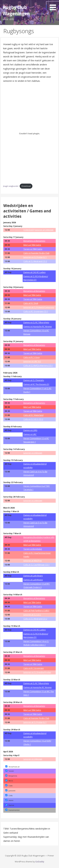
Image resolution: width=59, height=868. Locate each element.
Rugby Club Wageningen (16, 10)
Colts (9, 796)
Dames (10, 805)
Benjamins (11, 776)
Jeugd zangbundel (11, 186)
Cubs (9, 786)
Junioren (10, 791)
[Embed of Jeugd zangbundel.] (30, 134)
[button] (54, 6)
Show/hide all (12, 767)
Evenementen (13, 810)
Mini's (9, 781)
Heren (9, 800)
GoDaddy (40, 862)
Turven (10, 771)
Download (26, 186)
